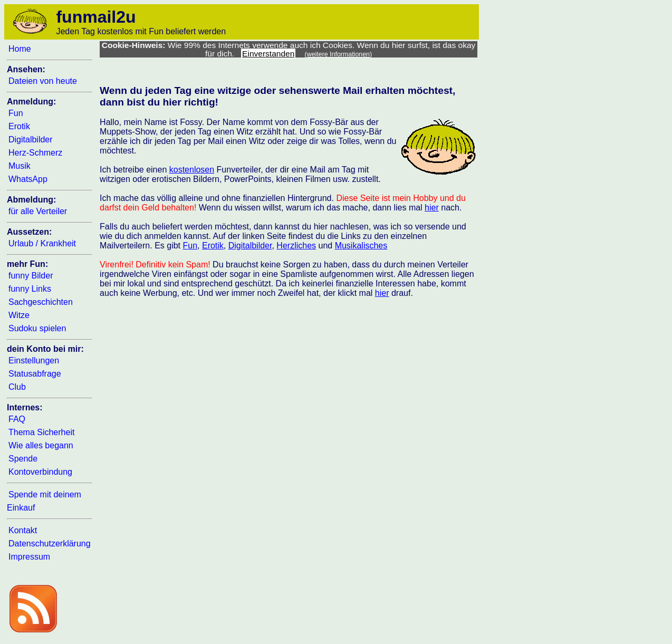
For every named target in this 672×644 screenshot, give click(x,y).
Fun (16, 113)
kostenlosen (192, 170)
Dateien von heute (43, 81)
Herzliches (296, 246)
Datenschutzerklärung (50, 544)
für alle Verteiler (38, 211)
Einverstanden (268, 54)
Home (20, 49)
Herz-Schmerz (35, 153)
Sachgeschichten (41, 302)
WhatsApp (28, 179)
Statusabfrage (35, 374)
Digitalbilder (31, 140)
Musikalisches (361, 246)
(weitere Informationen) (339, 54)
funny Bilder (31, 276)
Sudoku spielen (37, 328)
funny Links (30, 289)
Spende (23, 459)
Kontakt (23, 530)
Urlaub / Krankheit (42, 243)
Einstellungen (34, 361)
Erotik (19, 126)
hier (432, 208)
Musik (20, 166)
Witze (19, 315)
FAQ (17, 419)
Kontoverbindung (40, 472)
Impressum (29, 557)
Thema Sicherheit (41, 432)
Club (17, 387)
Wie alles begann (41, 445)
